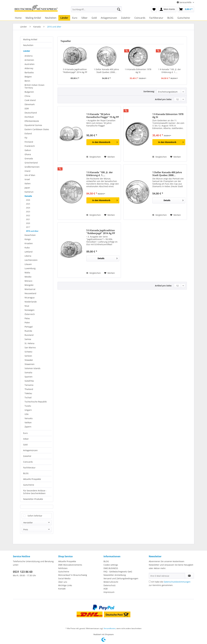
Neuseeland (30, 293)
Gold (25, 445)
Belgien (28, 77)
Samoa (28, 339)
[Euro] (75, 18)
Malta (27, 273)
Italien (28, 183)
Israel (27, 179)
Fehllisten (63, 568)
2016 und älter (32, 231)
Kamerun (29, 192)
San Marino (30, 347)
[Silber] (84, 18)
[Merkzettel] (154, 9)
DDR (27, 109)
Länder (27, 51)
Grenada (29, 158)
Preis (26, 529)
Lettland (29, 252)
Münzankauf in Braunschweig (73, 575)
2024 (28, 208)
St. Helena (29, 343)
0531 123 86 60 (23, 572)
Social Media (64, 578)
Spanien (29, 377)
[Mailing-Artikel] (33, 18)
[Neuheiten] (51, 18)
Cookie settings (111, 565)
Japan (27, 188)
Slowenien (30, 364)
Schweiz (28, 352)
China (27, 96)
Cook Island (30, 100)
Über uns (63, 582)
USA (27, 414)
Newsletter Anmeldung (115, 575)
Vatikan (28, 422)
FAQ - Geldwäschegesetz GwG (118, 572)
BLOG (26, 473)
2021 (28, 219)
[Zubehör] (126, 18)
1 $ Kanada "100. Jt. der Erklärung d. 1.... (170, 71)
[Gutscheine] (184, 18)
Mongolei (29, 285)
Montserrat (30, 289)
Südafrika (29, 381)
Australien (30, 64)
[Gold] (94, 18)
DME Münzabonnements (70, 565)
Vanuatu (29, 418)
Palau (27, 318)
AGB (106, 589)
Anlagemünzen (30, 450)
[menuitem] (96, 11)
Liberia (28, 256)
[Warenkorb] (186, 9)
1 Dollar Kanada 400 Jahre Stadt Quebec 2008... (106, 71)
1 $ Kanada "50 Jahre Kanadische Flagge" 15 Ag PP (103, 116)
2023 (28, 212)
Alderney (29, 68)
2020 (28, 223)
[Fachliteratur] (156, 18)
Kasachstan (30, 235)
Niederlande (31, 302)
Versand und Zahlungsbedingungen (121, 578)
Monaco (28, 281)
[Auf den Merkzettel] (110, 157)
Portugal (29, 327)
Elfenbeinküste (32, 121)
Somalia (28, 372)
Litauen (28, 264)
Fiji (26, 138)
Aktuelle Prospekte (32, 479)
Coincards (28, 462)
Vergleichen (94, 157)
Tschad (28, 397)
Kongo (28, 239)
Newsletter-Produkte (33, 499)
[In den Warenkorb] (103, 142)
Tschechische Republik (36, 402)
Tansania (29, 385)
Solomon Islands (32, 368)
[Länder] (64, 18)
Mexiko (28, 277)
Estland (28, 133)
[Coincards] (140, 18)
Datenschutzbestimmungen (177, 582)
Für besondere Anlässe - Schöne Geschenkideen (35, 492)
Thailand (29, 389)
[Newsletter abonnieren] (189, 576)
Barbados (29, 72)
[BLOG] (170, 18)
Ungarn (28, 410)
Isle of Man (30, 175)
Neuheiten (28, 45)
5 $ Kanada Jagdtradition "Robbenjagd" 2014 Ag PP (75, 71)
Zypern (28, 427)
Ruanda (28, 331)
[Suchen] (119, 9)
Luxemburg (30, 268)
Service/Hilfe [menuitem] (184, 2)
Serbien (28, 356)
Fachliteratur (29, 468)
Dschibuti (29, 117)
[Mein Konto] (167, 9)
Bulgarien (29, 92)
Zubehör (27, 456)
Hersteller (28, 523)
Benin (27, 81)
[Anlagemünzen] (109, 18)
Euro (25, 433)
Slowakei (29, 360)
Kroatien (29, 243)
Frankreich (30, 146)
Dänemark (30, 104)
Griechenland (31, 163)
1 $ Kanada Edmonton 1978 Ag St (138, 71)
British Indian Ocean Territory (34, 86)
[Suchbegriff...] (96, 9)
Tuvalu (28, 406)
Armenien (29, 60)
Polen (27, 323)
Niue (27, 306)
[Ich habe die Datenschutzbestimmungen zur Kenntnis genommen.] (150, 582)
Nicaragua (30, 298)
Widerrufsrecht (111, 582)
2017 (28, 227)
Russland (29, 335)
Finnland (29, 142)
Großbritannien (32, 167)
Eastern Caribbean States (37, 129)
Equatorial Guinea (33, 125)
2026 (28, 200)
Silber (26, 439)
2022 (28, 216)
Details (174, 200)
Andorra (29, 56)
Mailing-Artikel (30, 39)
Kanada (28, 196)
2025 (28, 204)
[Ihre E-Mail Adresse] (167, 576)
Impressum (109, 592)
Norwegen (30, 310)
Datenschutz (110, 585)
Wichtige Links (65, 585)
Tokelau (28, 393)
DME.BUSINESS (111, 568)
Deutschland (31, 113)
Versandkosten (110, 628)
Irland (27, 171)
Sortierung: (149, 91)
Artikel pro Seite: (163, 99)
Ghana (28, 154)
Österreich (30, 314)
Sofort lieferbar (35, 516)
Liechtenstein (31, 260)
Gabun (28, 150)
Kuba (27, 248)
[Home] (18, 18)
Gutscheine (29, 485)
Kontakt (62, 589)
